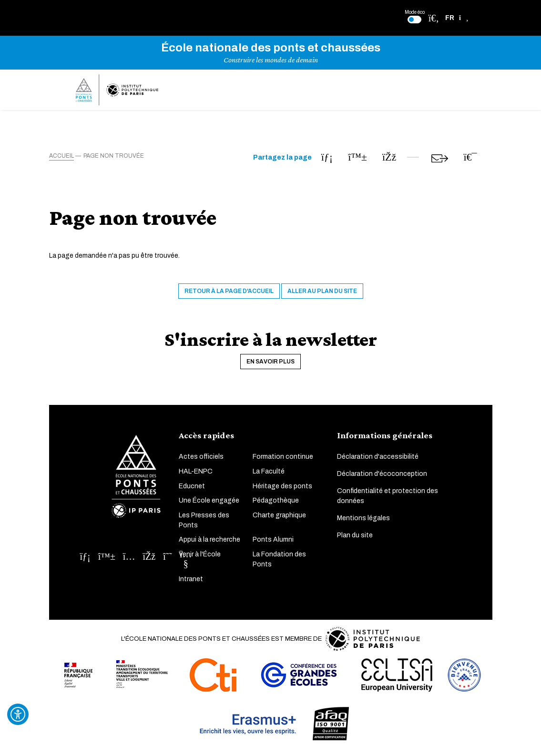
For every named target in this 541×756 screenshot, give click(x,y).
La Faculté (269, 471)
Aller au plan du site (322, 291)
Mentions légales (363, 519)
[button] (457, 18)
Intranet (191, 579)
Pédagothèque (276, 500)
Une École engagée (209, 500)
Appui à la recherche (209, 540)
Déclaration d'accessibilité (378, 457)
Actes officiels (201, 457)
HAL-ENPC (196, 471)
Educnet (192, 486)
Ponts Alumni (273, 540)
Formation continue (283, 457)
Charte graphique (279, 515)
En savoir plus (270, 362)
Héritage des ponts (282, 486)
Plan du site (355, 536)
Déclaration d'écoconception (382, 474)
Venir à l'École (200, 554)
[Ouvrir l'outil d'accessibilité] (18, 714)
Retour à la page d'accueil (229, 291)
